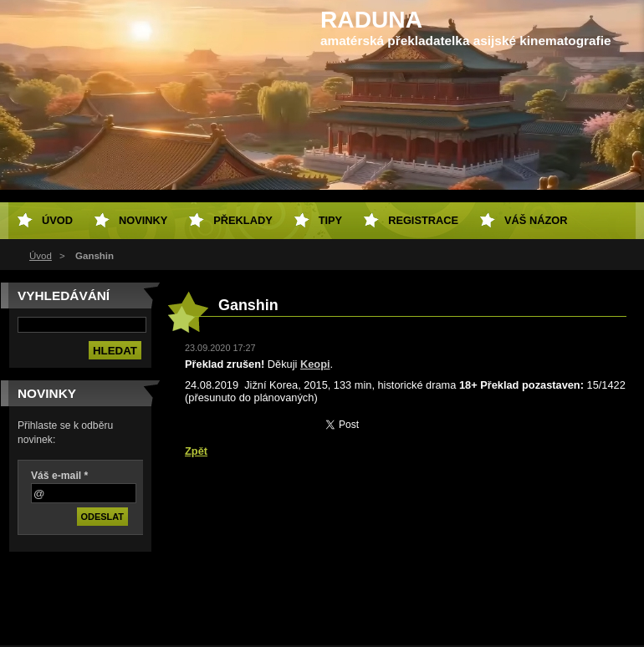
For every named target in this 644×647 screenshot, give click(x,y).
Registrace (423, 220)
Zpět (196, 451)
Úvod (41, 256)
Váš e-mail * (59, 476)
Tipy (330, 220)
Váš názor (536, 220)
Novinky (143, 220)
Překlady (243, 220)
